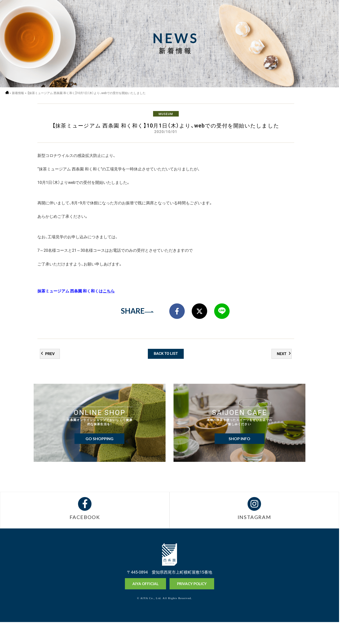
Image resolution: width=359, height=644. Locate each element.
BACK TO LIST (166, 373)
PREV (50, 373)
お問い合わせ (349, 639)
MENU (349, 13)
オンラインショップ (349, 602)
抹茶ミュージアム (349, 621)
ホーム (8, 92)
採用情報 (349, 27)
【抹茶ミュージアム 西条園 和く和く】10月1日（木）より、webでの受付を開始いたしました (90, 93)
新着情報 (20, 93)
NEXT (281, 373)
